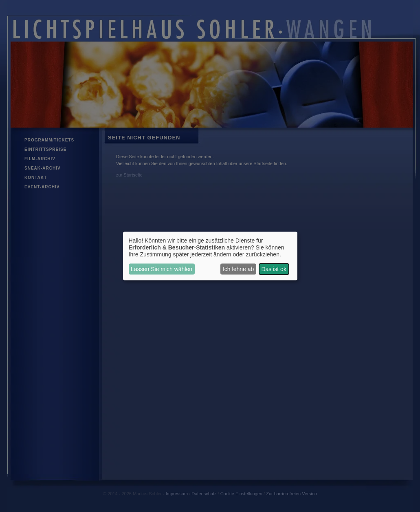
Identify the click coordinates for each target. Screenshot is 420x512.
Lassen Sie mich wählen (162, 269)
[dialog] (210, 256)
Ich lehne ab (238, 269)
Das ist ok (274, 269)
